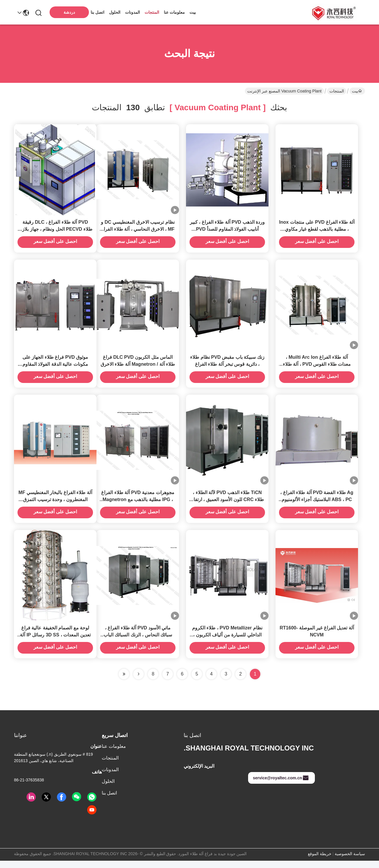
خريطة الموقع (320, 861)
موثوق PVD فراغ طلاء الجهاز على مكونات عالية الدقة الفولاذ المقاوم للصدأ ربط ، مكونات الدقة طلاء (55, 368)
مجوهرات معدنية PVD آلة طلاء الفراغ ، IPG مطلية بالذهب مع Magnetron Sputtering (138, 505)
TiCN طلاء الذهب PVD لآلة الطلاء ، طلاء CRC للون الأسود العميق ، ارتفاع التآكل (227, 505)
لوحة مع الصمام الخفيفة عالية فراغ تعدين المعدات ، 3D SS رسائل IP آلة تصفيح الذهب (55, 642)
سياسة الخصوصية (350, 861)
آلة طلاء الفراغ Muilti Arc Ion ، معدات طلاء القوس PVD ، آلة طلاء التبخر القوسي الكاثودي (317, 368)
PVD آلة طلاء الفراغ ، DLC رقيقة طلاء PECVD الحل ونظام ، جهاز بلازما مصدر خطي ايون (55, 231)
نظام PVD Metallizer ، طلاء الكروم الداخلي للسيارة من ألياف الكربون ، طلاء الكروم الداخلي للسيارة (227, 642)
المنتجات (152, 12)
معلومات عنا (174, 12)
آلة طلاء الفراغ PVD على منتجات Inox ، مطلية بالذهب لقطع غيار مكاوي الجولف (317, 231)
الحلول (115, 12)
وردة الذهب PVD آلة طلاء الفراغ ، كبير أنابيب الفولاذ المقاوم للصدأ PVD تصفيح (227, 231)
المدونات (133, 12)
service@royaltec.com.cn (281, 785)
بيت (193, 12)
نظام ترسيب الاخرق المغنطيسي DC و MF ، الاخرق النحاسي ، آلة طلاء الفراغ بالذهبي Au (138, 231)
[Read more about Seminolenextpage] (138, 681)
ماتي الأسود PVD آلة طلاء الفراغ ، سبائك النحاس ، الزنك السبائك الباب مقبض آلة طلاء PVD (138, 642)
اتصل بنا (98, 12)
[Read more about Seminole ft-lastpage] (124, 681)
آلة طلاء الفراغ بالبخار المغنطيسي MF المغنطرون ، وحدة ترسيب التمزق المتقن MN (55, 505)
